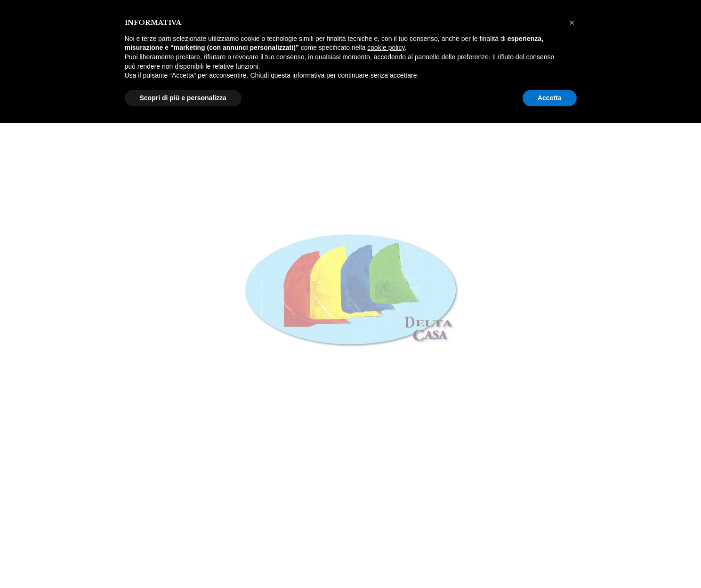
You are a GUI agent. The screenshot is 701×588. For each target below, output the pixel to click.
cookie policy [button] (386, 48)
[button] (572, 23)
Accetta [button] (550, 98)
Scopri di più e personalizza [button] (183, 98)
